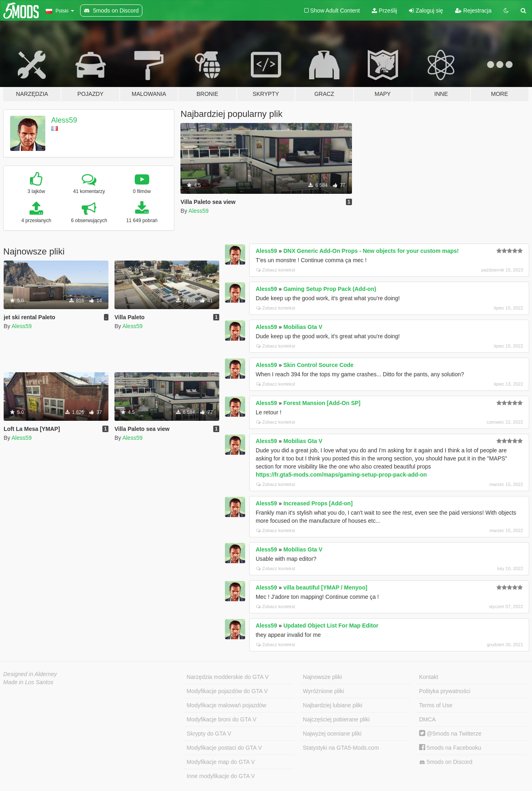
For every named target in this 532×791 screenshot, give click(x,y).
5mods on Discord (446, 762)
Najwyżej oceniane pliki (332, 734)
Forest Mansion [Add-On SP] (322, 403)
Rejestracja (473, 11)
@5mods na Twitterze (450, 734)
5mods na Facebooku (450, 748)
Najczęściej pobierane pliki (336, 719)
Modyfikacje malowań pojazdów (226, 705)
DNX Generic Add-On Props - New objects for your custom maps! (371, 251)
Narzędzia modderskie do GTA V (228, 677)
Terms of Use (436, 705)
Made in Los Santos (28, 682)
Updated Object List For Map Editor (331, 626)
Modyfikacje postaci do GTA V (224, 748)
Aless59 (64, 120)
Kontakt (429, 677)
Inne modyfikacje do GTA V (221, 776)
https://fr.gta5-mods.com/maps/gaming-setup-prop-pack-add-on (341, 475)
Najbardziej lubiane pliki (333, 705)
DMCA (427, 719)
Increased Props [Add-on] (318, 503)
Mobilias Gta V (303, 327)
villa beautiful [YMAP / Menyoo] (325, 587)
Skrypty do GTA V (209, 734)
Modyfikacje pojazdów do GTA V (227, 691)
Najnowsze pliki (322, 677)
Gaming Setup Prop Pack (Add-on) (330, 289)
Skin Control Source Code (318, 365)
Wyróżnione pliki (324, 691)
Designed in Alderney (30, 674)
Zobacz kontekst (276, 270)
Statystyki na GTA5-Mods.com (341, 748)
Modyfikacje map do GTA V (221, 762)
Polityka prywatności (445, 691)
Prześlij (384, 11)
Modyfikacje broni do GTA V (221, 719)
